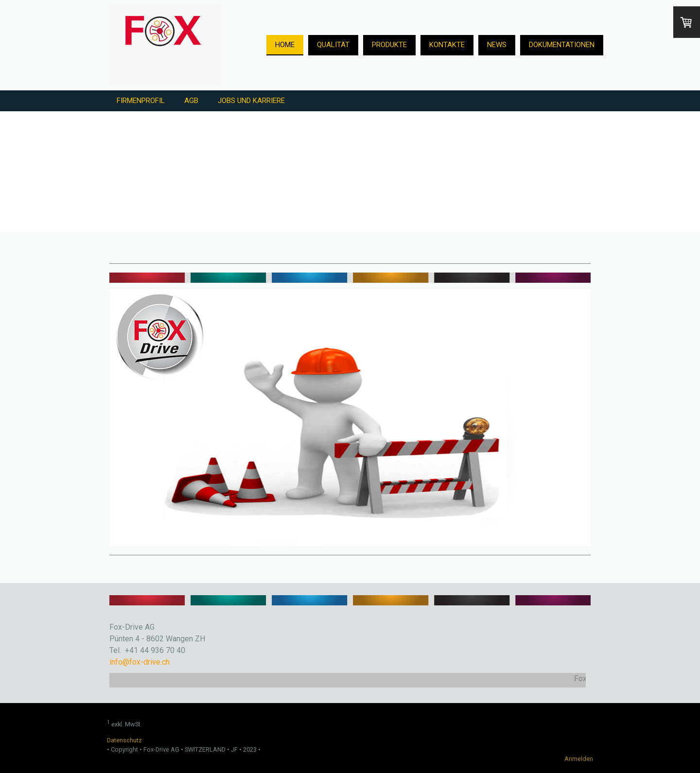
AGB (191, 101)
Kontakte (447, 45)
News (497, 45)
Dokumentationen (562, 45)
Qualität (333, 45)
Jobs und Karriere (251, 101)
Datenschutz (124, 740)
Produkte (389, 45)
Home (285, 45)
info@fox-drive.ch (140, 662)
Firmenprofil (141, 101)
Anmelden (579, 759)
